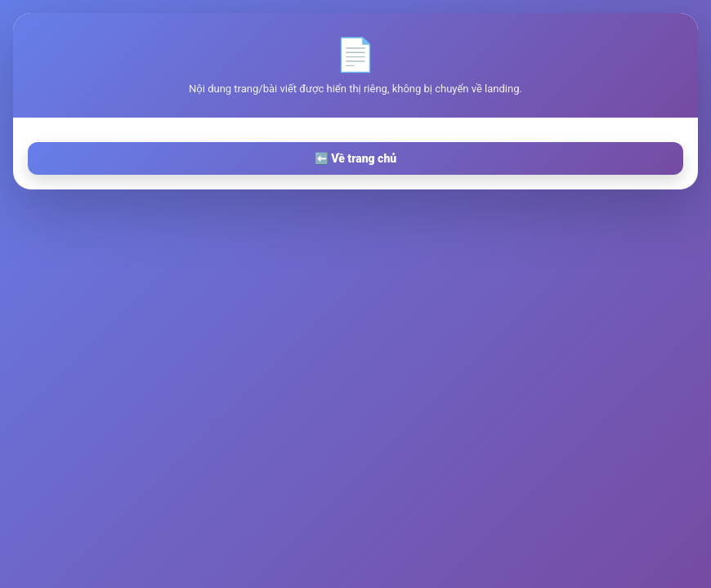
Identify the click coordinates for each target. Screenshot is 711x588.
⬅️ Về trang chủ (355, 158)
